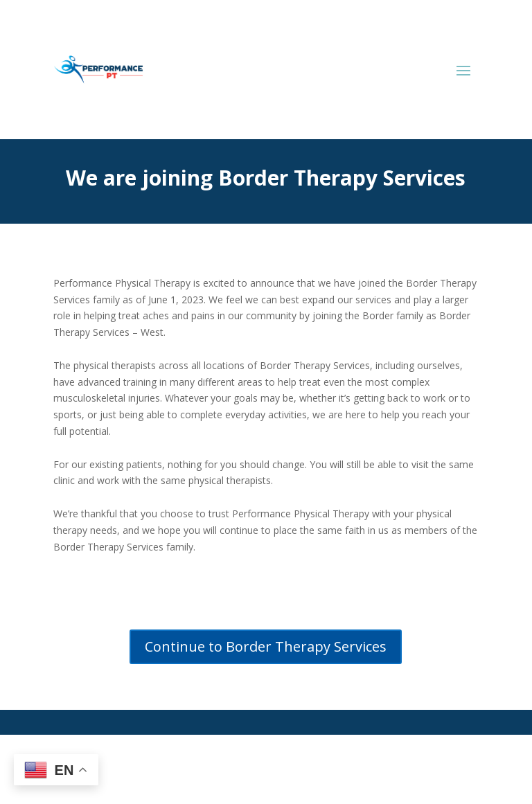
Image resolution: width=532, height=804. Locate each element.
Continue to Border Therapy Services (266, 646)
